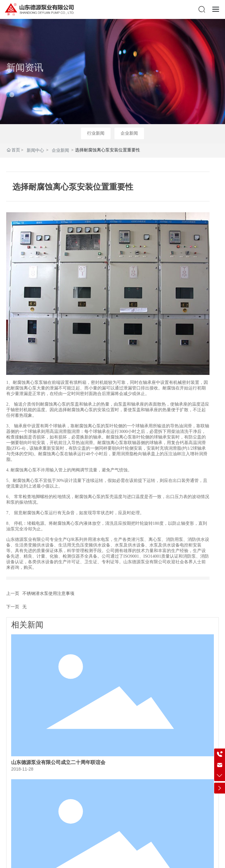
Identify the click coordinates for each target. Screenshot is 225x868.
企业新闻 (129, 133)
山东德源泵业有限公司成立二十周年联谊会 (58, 762)
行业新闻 (96, 133)
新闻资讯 (25, 76)
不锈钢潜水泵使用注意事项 (48, 593)
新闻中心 (35, 150)
